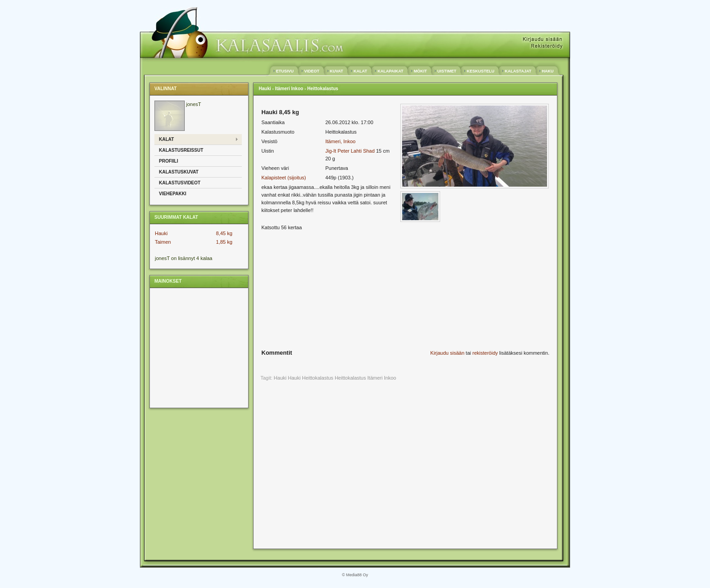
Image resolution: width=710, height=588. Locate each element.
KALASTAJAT (518, 71)
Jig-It (331, 151)
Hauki (161, 233)
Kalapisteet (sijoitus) (283, 178)
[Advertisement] (198, 347)
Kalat (166, 139)
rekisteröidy (485, 353)
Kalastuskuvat (179, 172)
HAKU (548, 71)
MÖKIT (420, 71)
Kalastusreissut (181, 150)
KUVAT (337, 71)
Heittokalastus (350, 378)
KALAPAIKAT (390, 71)
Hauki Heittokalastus (311, 378)
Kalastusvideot (180, 183)
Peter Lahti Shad (356, 151)
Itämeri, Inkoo (340, 141)
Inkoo (390, 378)
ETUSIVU (285, 71)
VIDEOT (312, 71)
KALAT (360, 71)
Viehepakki (173, 194)
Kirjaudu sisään (447, 353)
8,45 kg (224, 233)
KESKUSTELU (480, 71)
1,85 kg (224, 242)
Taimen (163, 242)
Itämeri (375, 378)
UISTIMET (447, 71)
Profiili (168, 161)
